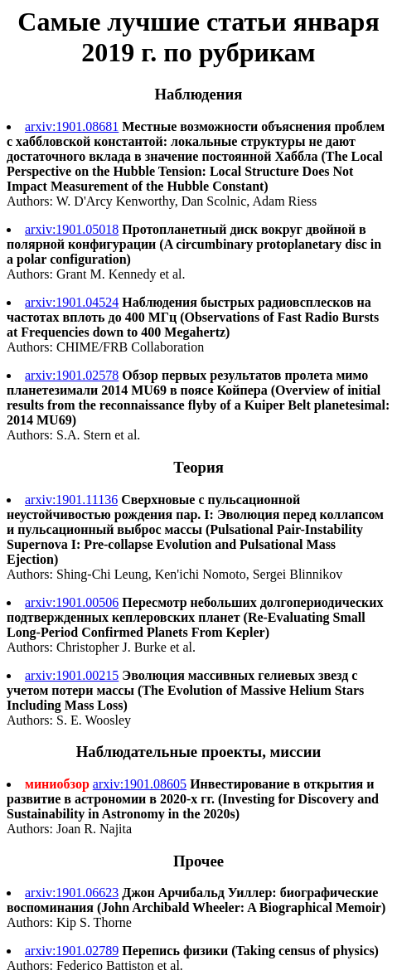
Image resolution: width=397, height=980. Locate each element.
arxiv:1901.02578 (72, 375)
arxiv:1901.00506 (72, 602)
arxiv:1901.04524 (72, 302)
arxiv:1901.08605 (140, 784)
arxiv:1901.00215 (72, 675)
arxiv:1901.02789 (72, 951)
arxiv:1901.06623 (72, 893)
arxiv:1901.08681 (72, 126)
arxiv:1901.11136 (71, 500)
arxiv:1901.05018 (72, 229)
